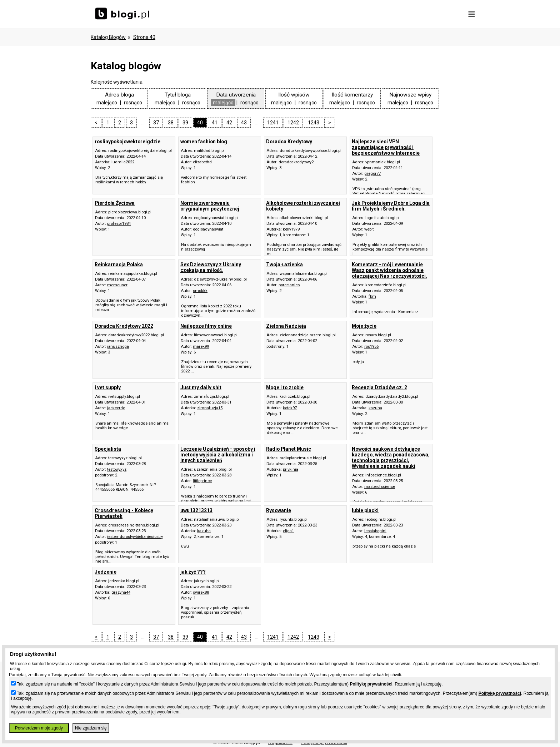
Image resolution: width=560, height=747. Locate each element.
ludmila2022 (123, 162)
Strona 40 (144, 37)
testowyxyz (117, 469)
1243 (314, 123)
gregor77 (372, 174)
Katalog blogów (108, 37)
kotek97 (290, 408)
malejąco (107, 103)
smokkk (200, 291)
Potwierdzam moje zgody (39, 728)
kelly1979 (291, 229)
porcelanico (289, 285)
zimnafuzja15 (210, 408)
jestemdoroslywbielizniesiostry (135, 537)
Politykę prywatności (371, 684)
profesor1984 (119, 224)
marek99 (201, 347)
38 (171, 123)
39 (185, 123)
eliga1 (288, 531)
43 (244, 123)
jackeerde (116, 408)
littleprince (202, 481)
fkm (372, 296)
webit (369, 229)
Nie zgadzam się (91, 728)
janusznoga (118, 347)
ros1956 (371, 347)
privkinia (291, 469)
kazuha (375, 408)
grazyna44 (121, 592)
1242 (293, 123)
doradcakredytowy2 (296, 162)
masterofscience (380, 487)
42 (229, 123)
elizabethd (202, 162)
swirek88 (201, 592)
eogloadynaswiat (208, 229)
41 (215, 123)
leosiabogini (375, 531)
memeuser (117, 285)
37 (156, 123)
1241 (273, 123)
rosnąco (133, 103)
